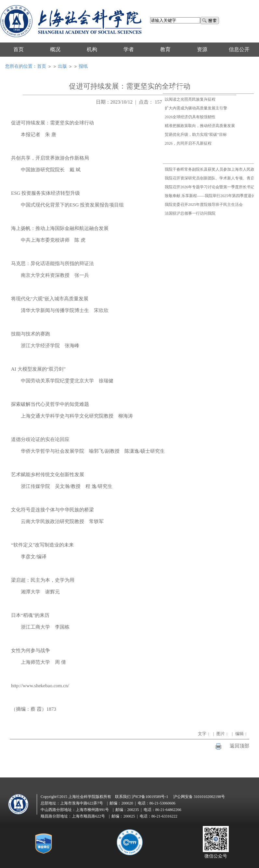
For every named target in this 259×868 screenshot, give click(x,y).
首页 (42, 66)
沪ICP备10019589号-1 (150, 797)
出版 (62, 66)
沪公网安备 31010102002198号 (199, 797)
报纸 (83, 66)
